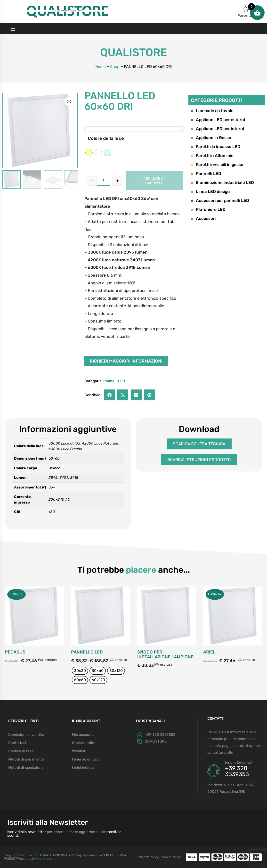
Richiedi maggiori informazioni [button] (126, 361)
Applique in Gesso (211, 138)
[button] (69, 101)
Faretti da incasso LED (216, 147)
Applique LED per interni (217, 129)
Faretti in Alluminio (212, 156)
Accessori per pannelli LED (220, 200)
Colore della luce (106, 138)
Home (101, 67)
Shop (115, 67)
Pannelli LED (114, 381)
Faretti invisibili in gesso (217, 165)
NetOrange (45, 859)
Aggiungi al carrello (154, 181)
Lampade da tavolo (212, 111)
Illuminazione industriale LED (222, 182)
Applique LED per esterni (218, 120)
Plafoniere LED (208, 209)
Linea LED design (210, 191)
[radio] (89, 153)
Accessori (203, 218)
